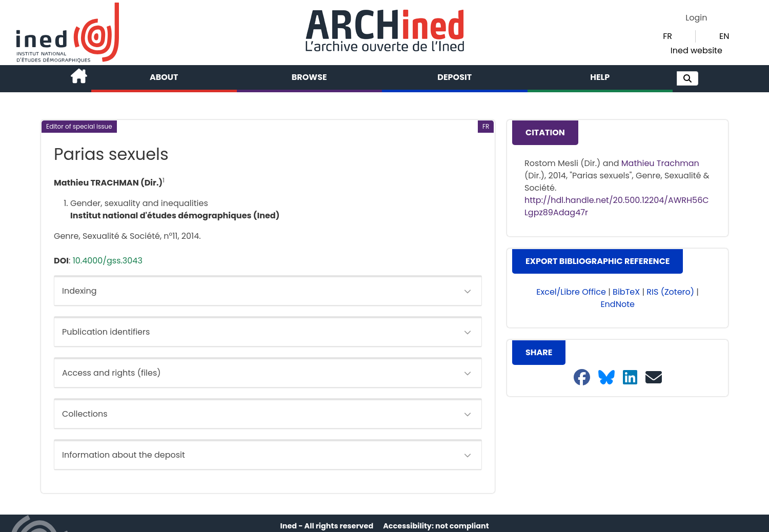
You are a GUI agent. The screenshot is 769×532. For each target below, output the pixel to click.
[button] (687, 78)
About (164, 77)
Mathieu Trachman (660, 163)
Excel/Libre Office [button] (571, 292)
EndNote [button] (618, 304)
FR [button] (667, 36)
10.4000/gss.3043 (108, 261)
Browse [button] (309, 77)
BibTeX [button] (626, 292)
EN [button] (724, 36)
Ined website (696, 50)
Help (600, 77)
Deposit (454, 77)
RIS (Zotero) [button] (670, 292)
